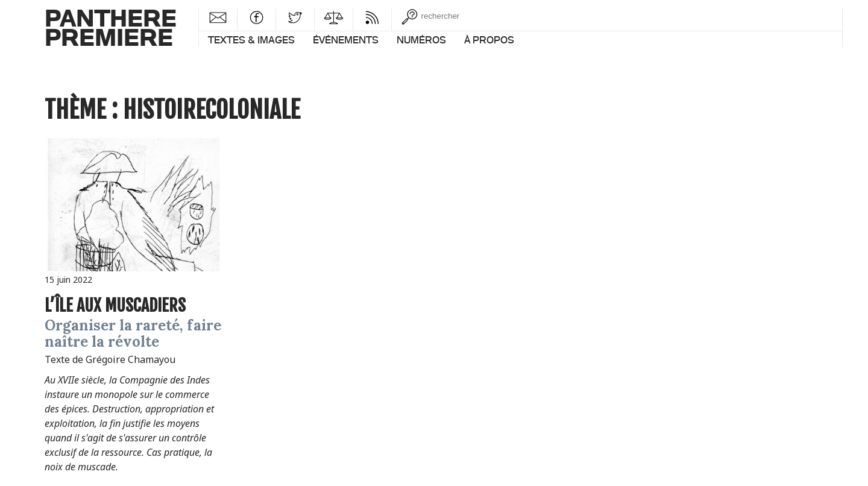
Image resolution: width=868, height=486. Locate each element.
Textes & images (251, 40)
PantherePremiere (111, 27)
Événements (346, 40)
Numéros (421, 40)
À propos (489, 40)
